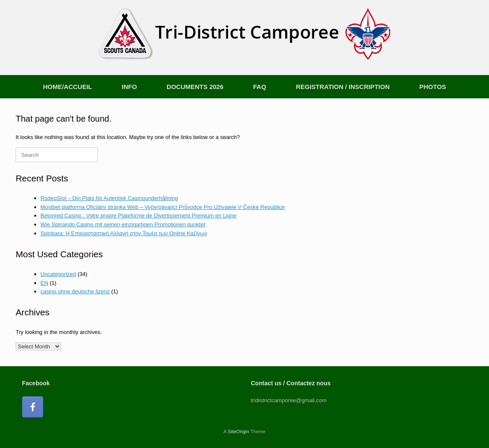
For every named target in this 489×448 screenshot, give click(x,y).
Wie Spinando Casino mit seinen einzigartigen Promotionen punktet (123, 224)
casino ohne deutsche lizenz (75, 291)
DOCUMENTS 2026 (195, 87)
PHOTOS (433, 87)
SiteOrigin (238, 431)
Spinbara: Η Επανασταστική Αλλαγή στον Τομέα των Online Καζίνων (124, 233)
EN (44, 283)
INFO (129, 87)
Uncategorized (58, 274)
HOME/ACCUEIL (67, 87)
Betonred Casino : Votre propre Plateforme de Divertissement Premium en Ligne (139, 216)
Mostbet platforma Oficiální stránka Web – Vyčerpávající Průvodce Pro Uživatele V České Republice (163, 207)
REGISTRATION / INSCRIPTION (343, 87)
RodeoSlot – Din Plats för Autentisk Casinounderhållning (109, 198)
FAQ (260, 87)
